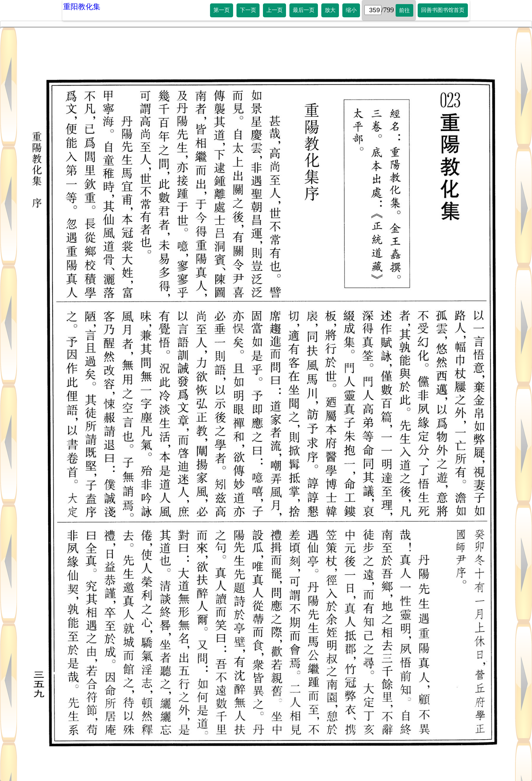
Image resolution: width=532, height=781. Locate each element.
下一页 (248, 10)
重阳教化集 (82, 7)
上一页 (274, 10)
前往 (404, 10)
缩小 (351, 10)
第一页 (222, 10)
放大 (330, 10)
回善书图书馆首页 (443, 10)
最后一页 (304, 10)
